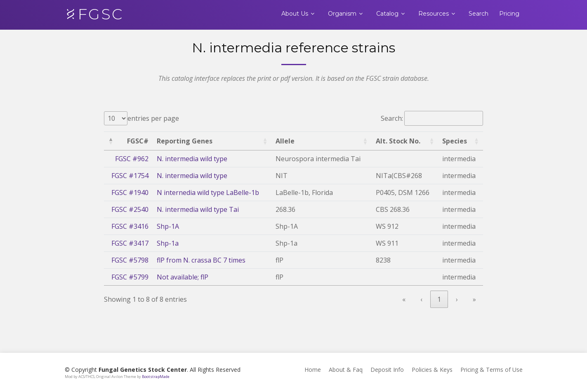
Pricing (509, 14)
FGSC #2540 (130, 209)
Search (479, 14)
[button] (111, 141)
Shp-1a (168, 243)
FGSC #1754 (130, 176)
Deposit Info (387, 370)
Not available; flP (183, 277)
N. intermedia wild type (192, 159)
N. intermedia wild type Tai (198, 209)
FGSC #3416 (130, 226)
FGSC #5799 (130, 277)
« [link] (404, 299)
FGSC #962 (132, 159)
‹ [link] (421, 299)
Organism (342, 14)
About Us (295, 14)
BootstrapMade (156, 377)
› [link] (457, 299)
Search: (392, 118)
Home (313, 370)
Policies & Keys (432, 370)
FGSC (101, 14)
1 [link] (439, 299)
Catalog (387, 14)
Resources (434, 14)
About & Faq (346, 370)
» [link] (474, 299)
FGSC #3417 (130, 243)
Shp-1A (168, 226)
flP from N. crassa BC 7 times (201, 260)
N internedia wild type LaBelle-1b (208, 192)
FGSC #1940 (130, 192)
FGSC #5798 (130, 260)
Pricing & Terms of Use (492, 370)
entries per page (153, 118)
